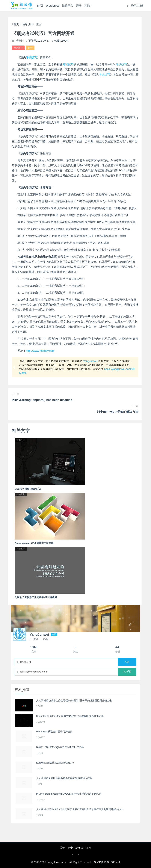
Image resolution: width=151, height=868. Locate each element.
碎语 (79, 6)
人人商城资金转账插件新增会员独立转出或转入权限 (64, 778)
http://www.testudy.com (40, 351)
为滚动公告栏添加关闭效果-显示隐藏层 (36, 597)
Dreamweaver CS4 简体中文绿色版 (34, 543)
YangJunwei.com (57, 862)
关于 (62, 848)
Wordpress (53, 6)
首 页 (40, 6)
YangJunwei (90, 361)
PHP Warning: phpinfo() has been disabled (42, 400)
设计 (30, 48)
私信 (45, 639)
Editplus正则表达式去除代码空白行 (55, 763)
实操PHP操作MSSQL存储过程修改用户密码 (60, 747)
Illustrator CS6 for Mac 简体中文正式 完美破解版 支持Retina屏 (70, 716)
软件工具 (21, 494)
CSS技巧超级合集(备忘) (28, 489)
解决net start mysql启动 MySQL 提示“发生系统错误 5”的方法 (69, 794)
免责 (70, 848)
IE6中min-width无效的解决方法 (117, 412)
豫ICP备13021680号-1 (107, 862)
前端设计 (28, 24)
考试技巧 (18, 48)
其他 (87, 6)
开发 (89, 848)
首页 (15, 24)
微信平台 (68, 6)
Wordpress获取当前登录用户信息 (54, 732)
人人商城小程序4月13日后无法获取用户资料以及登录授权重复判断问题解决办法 (80, 809)
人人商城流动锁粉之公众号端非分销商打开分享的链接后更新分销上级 (74, 700)
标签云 (79, 848)
